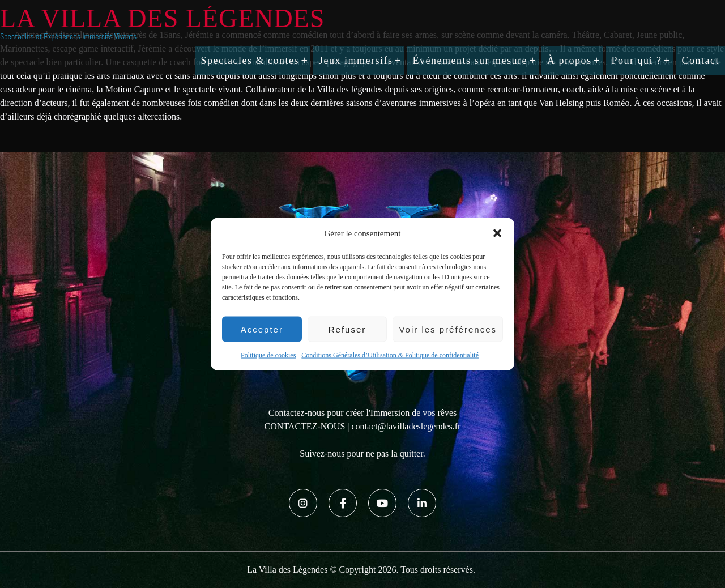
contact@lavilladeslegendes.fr (406, 426)
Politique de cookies (268, 355)
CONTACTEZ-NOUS (305, 426)
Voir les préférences (448, 329)
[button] (497, 233)
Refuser (347, 329)
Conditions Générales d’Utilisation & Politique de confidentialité (390, 355)
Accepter (262, 329)
